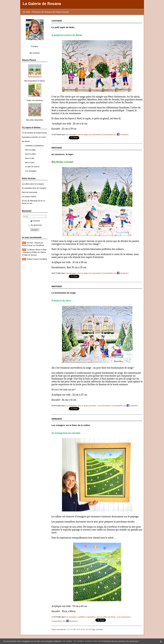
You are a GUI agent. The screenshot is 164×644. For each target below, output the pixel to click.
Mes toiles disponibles (35, 120)
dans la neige (30, 150)
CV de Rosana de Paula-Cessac (35, 133)
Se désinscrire (35, 225)
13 (89, 629)
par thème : (26, 141)
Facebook (122, 135)
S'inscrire (35, 221)
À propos (35, 46)
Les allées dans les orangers (33, 184)
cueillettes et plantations (34, 146)
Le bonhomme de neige (64, 293)
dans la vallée (31, 154)
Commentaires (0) (109, 135)
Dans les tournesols (30, 192)
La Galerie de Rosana (42, 4)
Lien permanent (95, 135)
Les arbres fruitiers (29, 197)
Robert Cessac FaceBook (37, 259)
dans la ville (30, 158)
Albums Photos (29, 60)
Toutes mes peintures (35, 100)
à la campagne (31, 171)
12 (87, 629)
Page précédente (59, 629)
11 (84, 629)
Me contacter (35, 53)
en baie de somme (32, 167)
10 (82, 629)
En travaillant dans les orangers (34, 188)
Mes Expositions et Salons (35, 81)
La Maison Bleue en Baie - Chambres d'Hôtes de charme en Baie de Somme (34, 252)
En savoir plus (132, 641)
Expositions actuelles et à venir (34, 137)
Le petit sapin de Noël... (64, 27)
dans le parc (30, 162)
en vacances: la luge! (62, 154)
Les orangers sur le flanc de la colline (71, 425)
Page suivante (97, 629)
